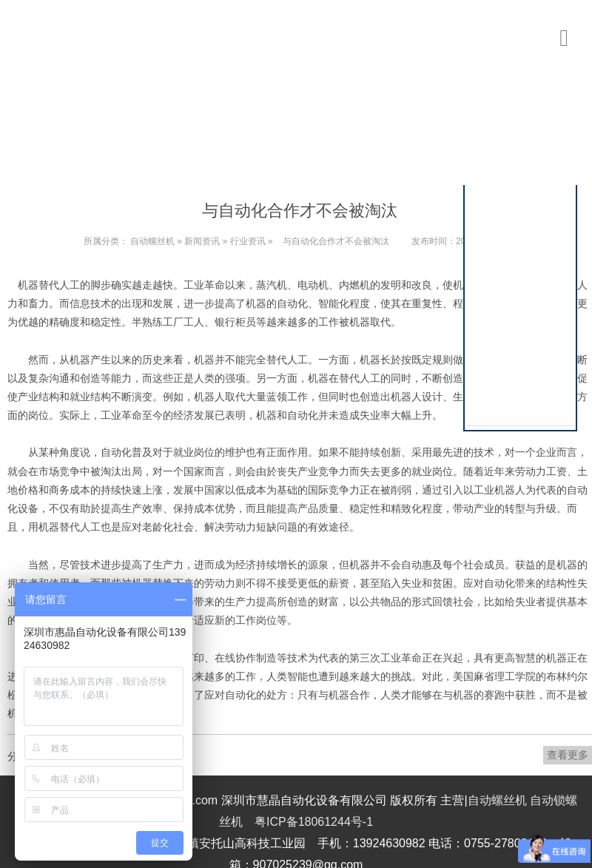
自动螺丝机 (152, 241)
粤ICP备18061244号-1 (314, 822)
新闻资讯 (202, 241)
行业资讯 (248, 241)
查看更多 (568, 755)
